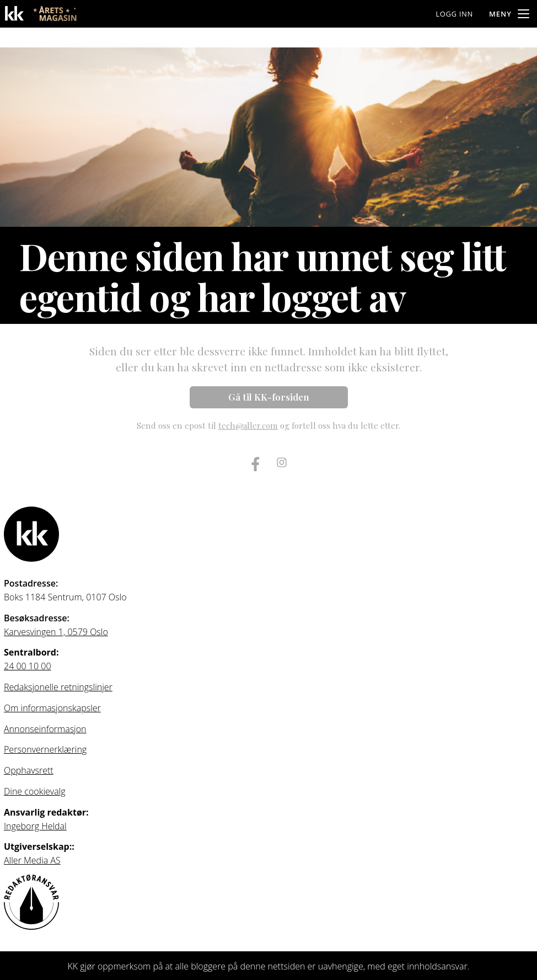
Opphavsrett (29, 770)
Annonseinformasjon (45, 729)
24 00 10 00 (28, 666)
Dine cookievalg (35, 791)
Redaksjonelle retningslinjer (58, 687)
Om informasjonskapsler (52, 708)
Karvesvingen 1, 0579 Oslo (56, 632)
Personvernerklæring (45, 749)
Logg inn (454, 14)
